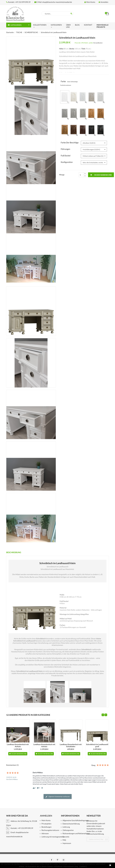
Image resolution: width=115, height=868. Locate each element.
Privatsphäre (46, 824)
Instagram (64, 860)
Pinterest (58, 860)
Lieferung (66, 827)
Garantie (66, 837)
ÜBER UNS (68, 26)
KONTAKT (88, 25)
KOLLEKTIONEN (40, 25)
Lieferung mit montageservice (52, 837)
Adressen (45, 834)
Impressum (67, 843)
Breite (72, 49)
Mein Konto (46, 821)
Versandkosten (98, 43)
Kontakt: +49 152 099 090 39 (18, 2)
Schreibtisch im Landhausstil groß (97, 746)
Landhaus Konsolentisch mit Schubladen (71, 746)
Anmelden (46, 816)
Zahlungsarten (68, 830)
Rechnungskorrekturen (50, 830)
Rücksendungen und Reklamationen (75, 834)
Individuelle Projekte (103, 26)
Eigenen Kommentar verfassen (58, 797)
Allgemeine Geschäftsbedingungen (75, 821)
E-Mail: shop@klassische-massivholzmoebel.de (53, 2)
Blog (77, 25)
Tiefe (83, 49)
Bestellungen (46, 827)
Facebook (51, 860)
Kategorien (56, 25)
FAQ (64, 840)
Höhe (61, 49)
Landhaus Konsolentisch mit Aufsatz (18, 746)
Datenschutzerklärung (71, 824)
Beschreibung (14, 552)
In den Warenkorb (101, 175)
